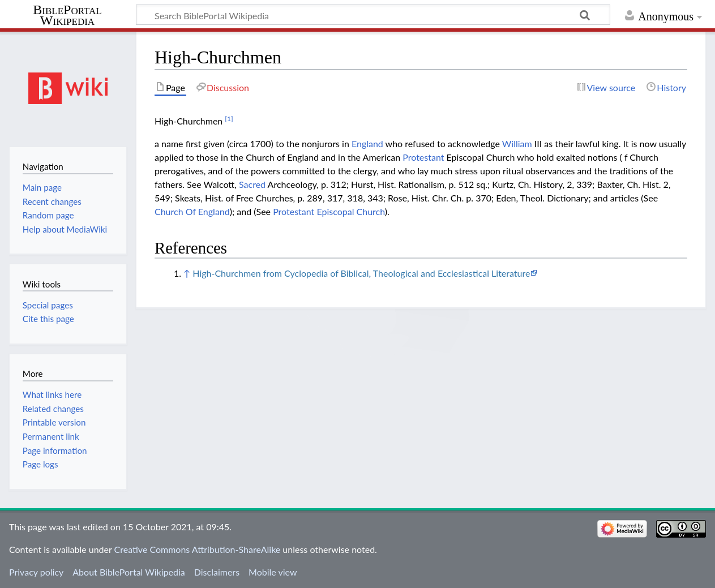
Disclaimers (217, 572)
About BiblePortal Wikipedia (129, 572)
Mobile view (273, 572)
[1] (229, 119)
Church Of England (192, 211)
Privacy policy (36, 572)
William (517, 143)
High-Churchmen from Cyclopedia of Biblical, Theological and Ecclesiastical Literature (361, 273)
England (367, 143)
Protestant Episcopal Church (329, 211)
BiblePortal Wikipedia (67, 15)
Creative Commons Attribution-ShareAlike (198, 549)
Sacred (252, 184)
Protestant (423, 157)
